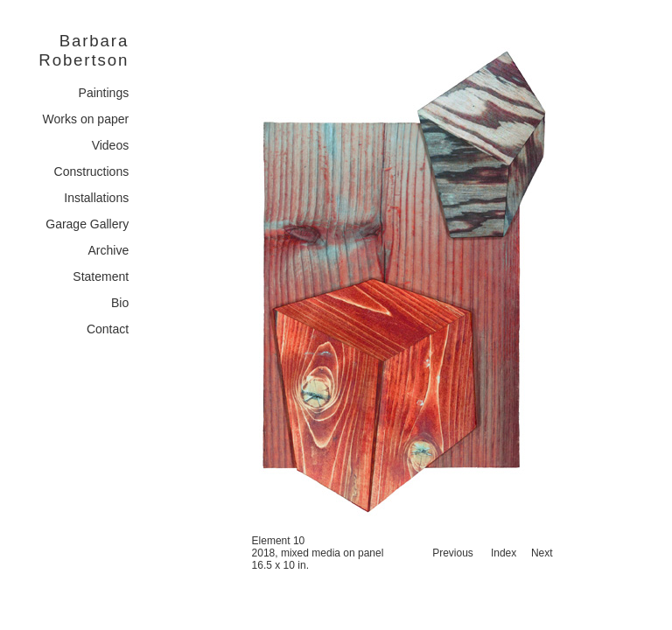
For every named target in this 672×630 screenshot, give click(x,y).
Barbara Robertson (84, 50)
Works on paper (86, 119)
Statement (101, 276)
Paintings (104, 93)
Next (542, 553)
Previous (453, 553)
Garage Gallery (87, 224)
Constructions (92, 171)
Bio (120, 303)
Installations (96, 198)
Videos (111, 145)
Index (504, 553)
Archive (109, 250)
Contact (108, 329)
